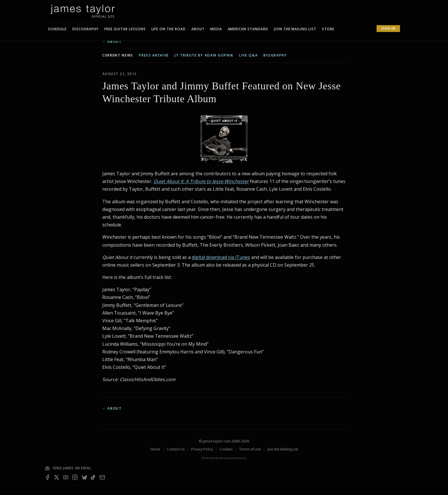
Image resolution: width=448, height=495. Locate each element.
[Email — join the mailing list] (102, 477)
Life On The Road (169, 29)
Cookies (226, 449)
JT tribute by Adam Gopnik (204, 55)
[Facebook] (47, 477)
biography (275, 55)
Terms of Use (250, 449)
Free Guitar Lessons (125, 29)
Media (216, 29)
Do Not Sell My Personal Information (224, 458)
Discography (86, 29)
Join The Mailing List (295, 29)
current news (118, 55)
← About (112, 42)
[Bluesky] (84, 477)
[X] (57, 477)
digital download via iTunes (221, 257)
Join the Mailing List (283, 449)
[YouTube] (66, 477)
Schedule (57, 29)
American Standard (248, 29)
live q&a (248, 55)
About (198, 29)
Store (328, 29)
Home (155, 449)
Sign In (388, 28)
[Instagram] (75, 477)
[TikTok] (93, 477)
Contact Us (176, 449)
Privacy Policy (202, 449)
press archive (154, 55)
